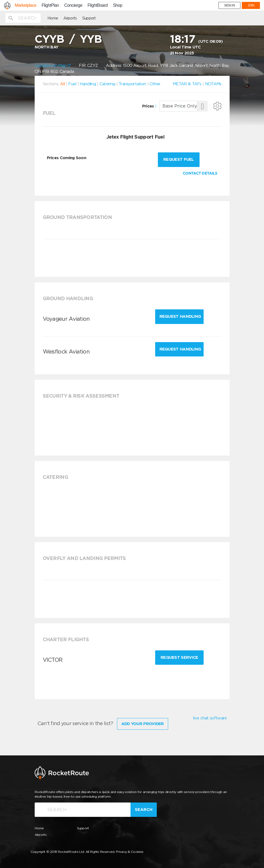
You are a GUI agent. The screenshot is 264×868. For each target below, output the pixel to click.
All (63, 84)
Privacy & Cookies (130, 852)
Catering (107, 84)
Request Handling (180, 316)
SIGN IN (230, 5)
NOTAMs (213, 84)
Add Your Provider (143, 724)
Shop (118, 5)
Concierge (73, 5)
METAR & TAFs (187, 84)
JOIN (251, 5)
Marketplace (26, 5)
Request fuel (179, 159)
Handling (88, 84)
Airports (70, 18)
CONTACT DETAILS (200, 173)
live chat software (210, 718)
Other (155, 84)
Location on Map (53, 65)
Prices (149, 106)
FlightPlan (50, 5)
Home (53, 18)
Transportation (132, 84)
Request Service (179, 657)
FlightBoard (97, 5)
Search (144, 810)
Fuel (72, 84)
